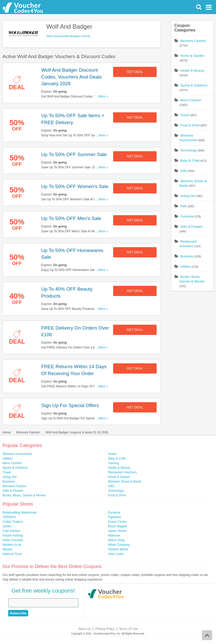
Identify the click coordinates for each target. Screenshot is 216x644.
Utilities (186, 266)
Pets (183, 206)
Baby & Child (190, 161)
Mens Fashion (191, 100)
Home (7, 432)
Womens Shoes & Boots (125, 482)
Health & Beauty (192, 70)
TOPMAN (9, 517)
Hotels (112, 454)
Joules (7, 526)
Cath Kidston (11, 531)
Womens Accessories (17, 454)
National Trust (12, 554)
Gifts (184, 171)
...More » (102, 96)
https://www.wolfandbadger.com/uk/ (68, 36)
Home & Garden (192, 56)
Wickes (8, 549)
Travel (185, 115)
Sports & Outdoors (194, 85)
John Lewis (116, 554)
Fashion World (118, 549)
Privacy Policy (105, 629)
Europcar (114, 512)
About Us (85, 629)
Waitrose (114, 536)
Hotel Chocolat (13, 540)
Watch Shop (116, 540)
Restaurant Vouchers (122, 472)
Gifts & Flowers (191, 227)
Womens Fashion (193, 41)
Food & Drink (190, 125)
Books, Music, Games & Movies (24, 495)
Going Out (188, 196)
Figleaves (115, 517)
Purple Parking (13, 536)
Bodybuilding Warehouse (20, 512)
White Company (119, 545)
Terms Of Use (128, 629)
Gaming (113, 463)
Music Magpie (117, 526)
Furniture (187, 216)
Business (187, 256)
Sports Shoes (117, 531)
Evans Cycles (117, 522)
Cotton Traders (13, 522)
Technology (189, 150)
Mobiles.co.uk (12, 545)
